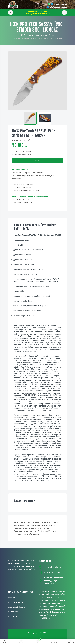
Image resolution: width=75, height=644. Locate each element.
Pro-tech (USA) (24, 140)
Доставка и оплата (17, 607)
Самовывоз (13, 612)
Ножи (28, 35)
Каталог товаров (16, 602)
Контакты (13, 616)
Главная (12, 598)
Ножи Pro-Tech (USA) (44, 35)
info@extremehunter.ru (58, 7)
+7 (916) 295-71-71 (60, 5)
